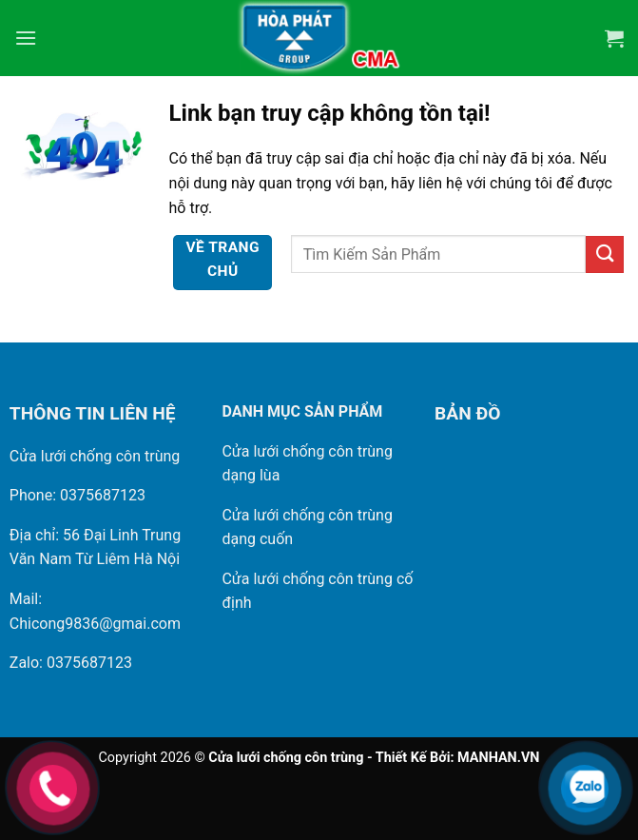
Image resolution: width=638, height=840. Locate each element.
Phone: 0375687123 (77, 495)
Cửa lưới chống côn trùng (95, 456)
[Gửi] (605, 254)
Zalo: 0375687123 (71, 663)
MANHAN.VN (498, 758)
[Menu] (26, 38)
